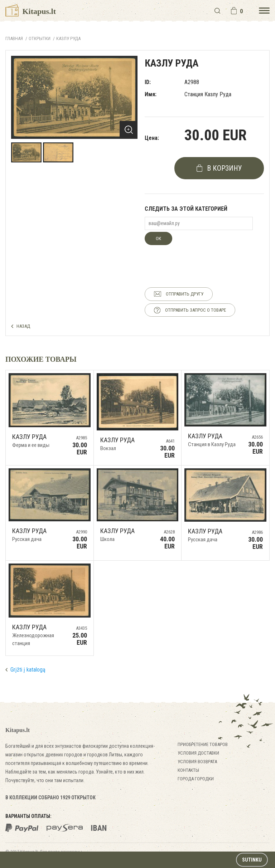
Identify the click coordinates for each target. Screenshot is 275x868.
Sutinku (252, 860)
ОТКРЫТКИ (40, 38)
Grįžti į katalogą (28, 670)
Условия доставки (198, 753)
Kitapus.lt (31, 11)
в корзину (225, 168)
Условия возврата (197, 762)
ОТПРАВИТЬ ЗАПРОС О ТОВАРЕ (196, 310)
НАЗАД (23, 326)
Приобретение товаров (203, 744)
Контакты (188, 770)
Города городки (196, 779)
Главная (14, 38)
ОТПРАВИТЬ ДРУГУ (185, 294)
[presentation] (199, 259)
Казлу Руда (68, 38)
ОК (158, 238)
